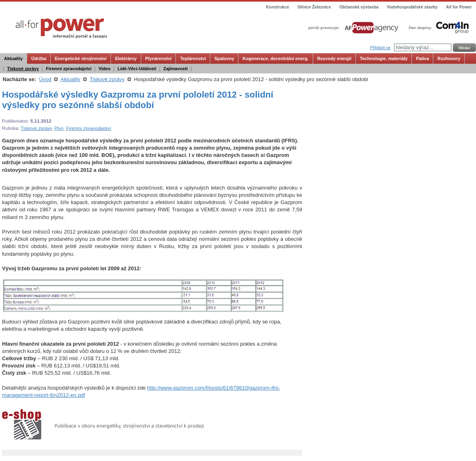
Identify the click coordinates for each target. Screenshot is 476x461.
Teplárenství (193, 58)
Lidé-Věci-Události (137, 69)
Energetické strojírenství (81, 58)
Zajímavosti (176, 69)
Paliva (422, 58)
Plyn (59, 128)
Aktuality (13, 58)
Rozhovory (449, 58)
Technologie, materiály (384, 58)
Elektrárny (126, 58)
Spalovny (224, 58)
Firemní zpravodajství (69, 69)
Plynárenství (158, 58)
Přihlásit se (380, 48)
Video (104, 69)
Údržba (39, 58)
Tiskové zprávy (23, 69)
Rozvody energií (334, 58)
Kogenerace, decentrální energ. (276, 58)
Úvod (45, 79)
